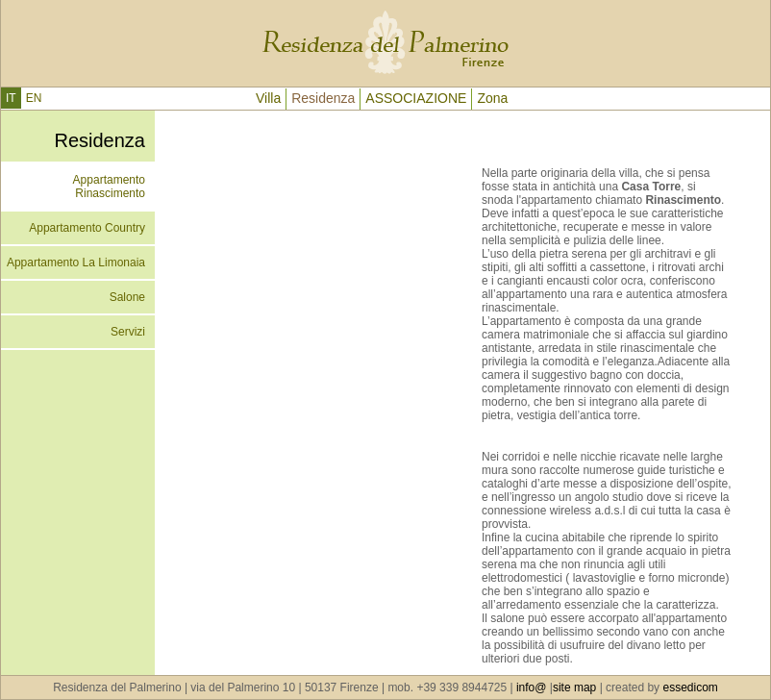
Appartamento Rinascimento (109, 187)
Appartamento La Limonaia (76, 262)
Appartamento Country (87, 228)
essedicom (690, 687)
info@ (530, 687)
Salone (127, 297)
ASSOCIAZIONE (416, 98)
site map (574, 687)
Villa (268, 98)
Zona (492, 98)
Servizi (128, 332)
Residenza (323, 98)
